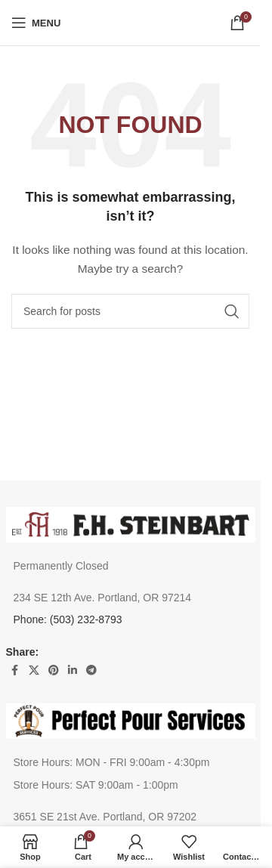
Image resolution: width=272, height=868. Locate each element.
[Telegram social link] (91, 670)
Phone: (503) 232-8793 (68, 619)
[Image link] (131, 524)
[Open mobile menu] (36, 23)
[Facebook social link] (15, 670)
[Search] (130, 311)
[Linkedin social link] (73, 670)
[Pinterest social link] (54, 670)
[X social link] (34, 670)
